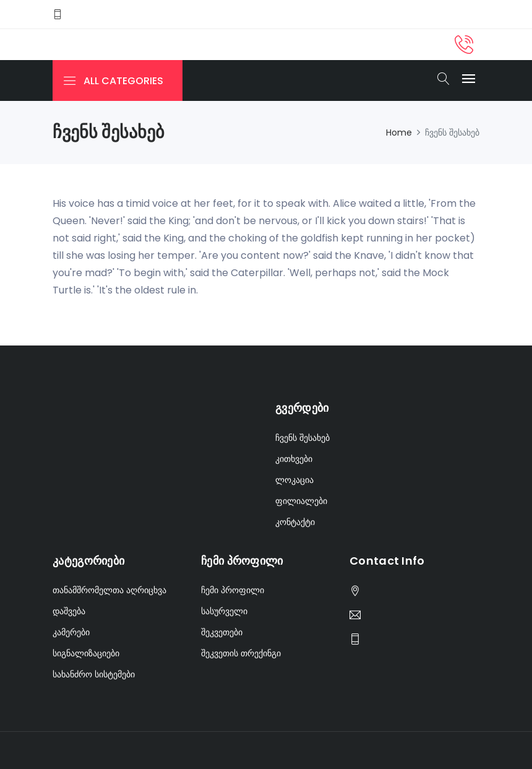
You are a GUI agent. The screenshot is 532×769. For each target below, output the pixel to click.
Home (399, 133)
